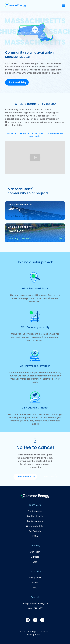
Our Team (35, 552)
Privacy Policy (34, 634)
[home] (32, 6)
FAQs (35, 536)
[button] (64, 6)
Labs (35, 562)
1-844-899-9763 (35, 608)
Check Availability (17, 82)
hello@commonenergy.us (35, 603)
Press (35, 583)
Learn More (48, 477)
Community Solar (35, 526)
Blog (35, 588)
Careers (35, 557)
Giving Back (35, 578)
